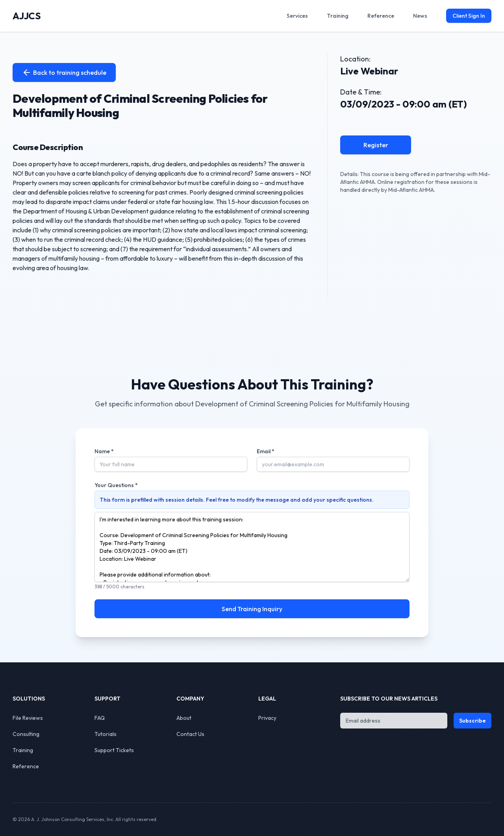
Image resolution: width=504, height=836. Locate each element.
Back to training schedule (64, 72)
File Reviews (28, 718)
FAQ (100, 718)
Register (376, 145)
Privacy (267, 718)
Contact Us (190, 734)
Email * (266, 451)
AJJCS (27, 16)
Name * (104, 451)
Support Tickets (114, 750)
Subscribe (472, 721)
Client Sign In (469, 16)
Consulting (26, 734)
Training (23, 750)
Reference (26, 766)
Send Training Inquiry (252, 609)
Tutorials (106, 734)
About (184, 718)
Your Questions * (116, 485)
